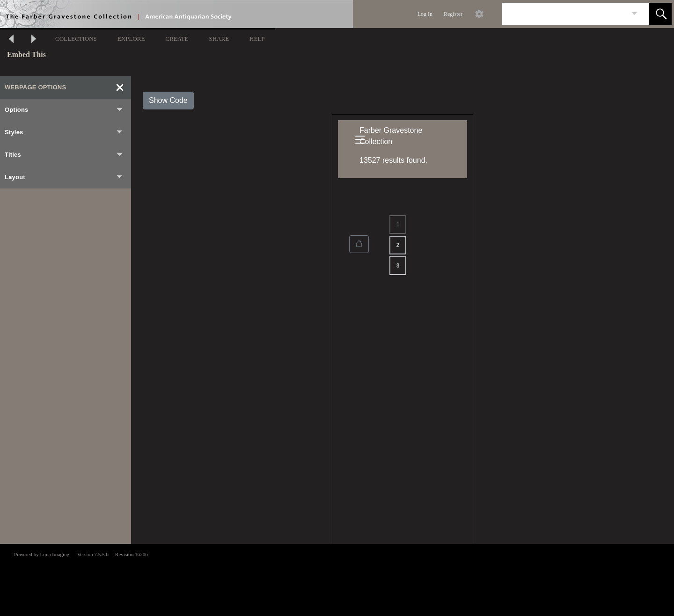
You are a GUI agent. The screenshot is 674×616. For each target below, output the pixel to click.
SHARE (219, 39)
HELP (257, 39)
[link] (634, 14)
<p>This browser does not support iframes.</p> (337, 579)
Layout (64, 177)
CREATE (177, 39)
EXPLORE (131, 39)
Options (64, 110)
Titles (64, 155)
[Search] (564, 14)
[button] (660, 14)
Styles (64, 132)
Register (453, 14)
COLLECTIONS (76, 39)
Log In (425, 14)
